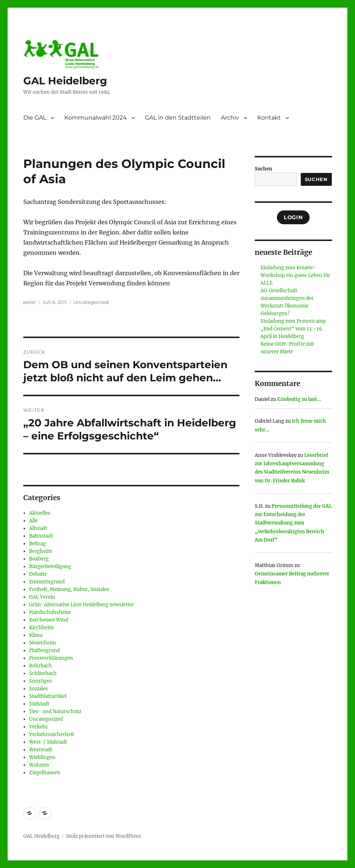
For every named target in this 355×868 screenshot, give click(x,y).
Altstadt (38, 528)
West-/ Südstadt (48, 742)
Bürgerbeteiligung (50, 566)
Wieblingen (42, 757)
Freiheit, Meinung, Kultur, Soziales (69, 589)
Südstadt (39, 704)
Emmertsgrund (47, 582)
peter (30, 302)
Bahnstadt (41, 536)
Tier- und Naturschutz (55, 712)
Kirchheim (41, 628)
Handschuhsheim (50, 612)
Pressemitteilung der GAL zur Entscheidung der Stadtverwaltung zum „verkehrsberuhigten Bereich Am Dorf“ (293, 523)
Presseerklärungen (51, 658)
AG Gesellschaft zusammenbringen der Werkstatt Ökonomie (287, 298)
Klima (36, 635)
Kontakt (269, 118)
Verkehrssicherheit (52, 734)
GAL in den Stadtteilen (178, 118)
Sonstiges (41, 681)
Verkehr (39, 727)
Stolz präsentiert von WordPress (104, 836)
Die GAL (35, 118)
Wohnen (39, 765)
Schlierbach (43, 673)
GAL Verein (42, 597)
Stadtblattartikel (48, 696)
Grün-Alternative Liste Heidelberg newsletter (82, 605)
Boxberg (39, 559)
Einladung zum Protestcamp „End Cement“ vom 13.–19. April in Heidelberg (293, 329)
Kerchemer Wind (49, 620)
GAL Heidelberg (65, 81)
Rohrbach (41, 666)
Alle (33, 521)
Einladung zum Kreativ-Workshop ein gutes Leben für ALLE (295, 275)
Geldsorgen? (275, 314)
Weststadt (41, 750)
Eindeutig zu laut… (299, 399)
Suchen (263, 169)
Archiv (230, 118)
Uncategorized (91, 302)
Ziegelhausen (45, 773)
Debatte (38, 574)
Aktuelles (40, 513)
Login (293, 217)
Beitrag (37, 544)
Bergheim (41, 551)
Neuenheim (43, 643)
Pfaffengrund (45, 650)
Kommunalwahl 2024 (96, 118)
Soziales (39, 689)
